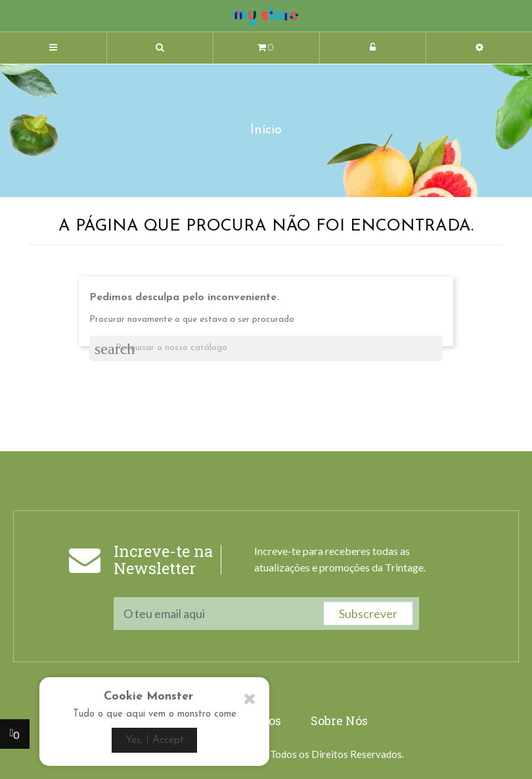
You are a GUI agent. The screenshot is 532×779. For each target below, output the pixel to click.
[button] (160, 48)
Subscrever (368, 613)
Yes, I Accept (154, 740)
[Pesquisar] (266, 348)
